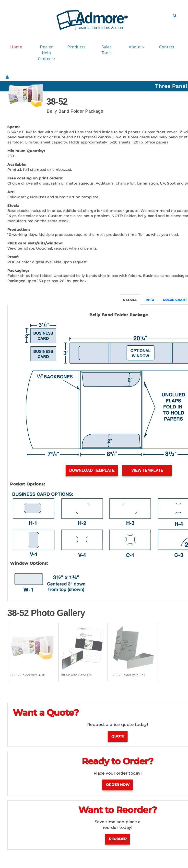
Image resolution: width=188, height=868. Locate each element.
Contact (167, 47)
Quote (118, 736)
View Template (147, 470)
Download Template (92, 470)
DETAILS (130, 300)
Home (16, 47)
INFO (150, 300)
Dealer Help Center (47, 53)
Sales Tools (107, 50)
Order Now (118, 785)
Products (76, 47)
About (137, 47)
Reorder (118, 839)
